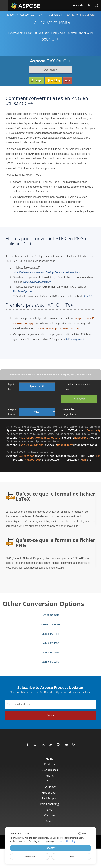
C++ (41, 15)
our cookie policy (67, 841)
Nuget (37, 80)
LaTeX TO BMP (50, 615)
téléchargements (76, 339)
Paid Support (50, 798)
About (49, 821)
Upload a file (37, 386)
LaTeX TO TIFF (50, 634)
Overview (49, 70)
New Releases (50, 770)
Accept (50, 848)
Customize (30, 856)
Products (11, 15)
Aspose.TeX (27, 15)
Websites (49, 815)
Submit (50, 715)
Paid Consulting (49, 804)
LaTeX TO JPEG (50, 624)
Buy (67, 80)
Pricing (54, 80)
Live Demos (49, 787)
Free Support (50, 793)
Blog (50, 810)
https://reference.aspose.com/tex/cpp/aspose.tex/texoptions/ (47, 272)
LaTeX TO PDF (50, 643)
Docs (50, 781)
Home (50, 758)
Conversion (55, 15)
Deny (71, 856)
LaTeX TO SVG (50, 652)
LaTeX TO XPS (50, 662)
